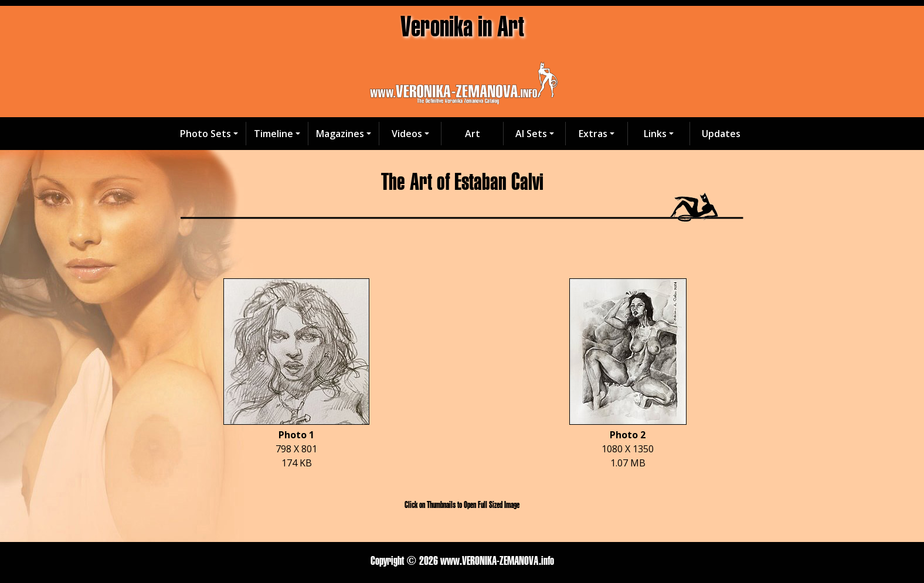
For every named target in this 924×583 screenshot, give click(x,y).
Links (655, 134)
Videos (407, 134)
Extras (593, 134)
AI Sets (531, 134)
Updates (721, 134)
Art (473, 134)
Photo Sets (205, 134)
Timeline (274, 134)
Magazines (340, 134)
